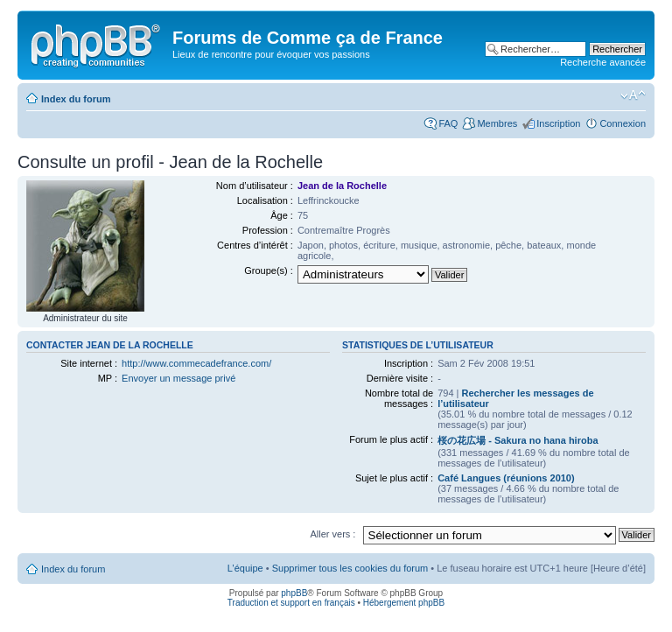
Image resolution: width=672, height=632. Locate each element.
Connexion (623, 123)
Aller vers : (332, 534)
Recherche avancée (603, 62)
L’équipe (245, 568)
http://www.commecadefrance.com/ (196, 363)
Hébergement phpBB (404, 603)
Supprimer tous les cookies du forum (350, 568)
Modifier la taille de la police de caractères (633, 95)
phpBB (294, 593)
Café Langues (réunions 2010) (506, 478)
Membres (497, 123)
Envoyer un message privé (178, 378)
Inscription (558, 123)
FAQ (448, 123)
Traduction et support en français (291, 603)
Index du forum (76, 99)
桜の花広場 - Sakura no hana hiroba (518, 440)
